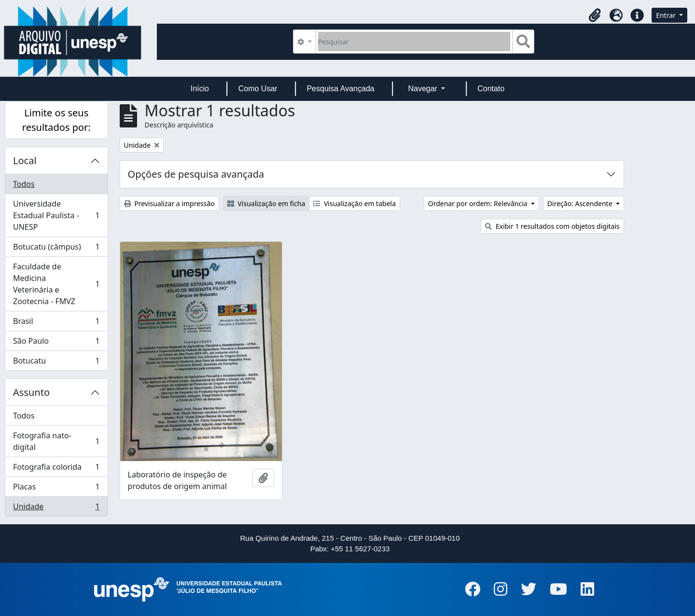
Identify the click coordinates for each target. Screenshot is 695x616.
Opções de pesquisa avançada (196, 174)
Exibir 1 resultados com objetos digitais (552, 226)
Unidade (56, 508)
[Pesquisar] (414, 42)
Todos (24, 184)
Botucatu (56, 363)
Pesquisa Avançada (340, 89)
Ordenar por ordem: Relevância (479, 203)
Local (25, 161)
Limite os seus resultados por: (56, 120)
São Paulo (56, 343)
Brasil (56, 323)
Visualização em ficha (266, 203)
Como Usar (258, 89)
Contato (491, 89)
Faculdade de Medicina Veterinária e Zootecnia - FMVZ (56, 284)
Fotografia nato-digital (56, 441)
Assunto (31, 392)
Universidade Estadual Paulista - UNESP (56, 215)
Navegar (424, 89)
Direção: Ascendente (581, 203)
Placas (56, 489)
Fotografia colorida (56, 469)
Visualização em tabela (354, 203)
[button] (595, 15)
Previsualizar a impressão (169, 203)
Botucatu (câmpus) (56, 249)
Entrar (667, 15)
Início (200, 89)
